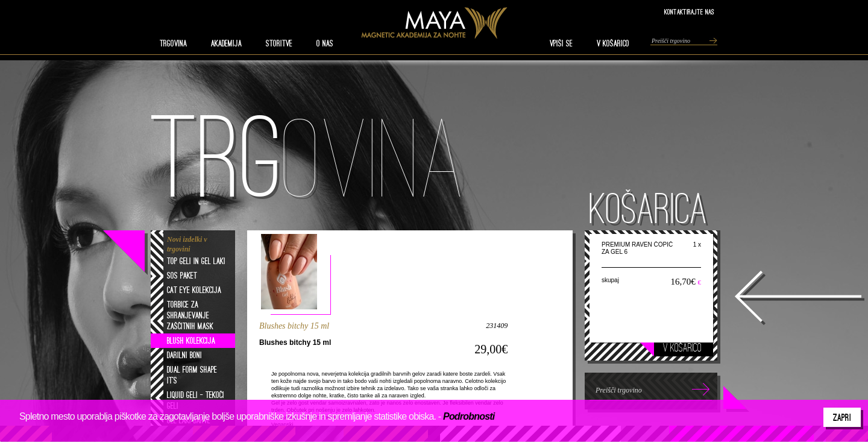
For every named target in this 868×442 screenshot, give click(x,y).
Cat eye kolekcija (194, 290)
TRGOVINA (173, 43)
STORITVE (279, 43)
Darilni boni (184, 355)
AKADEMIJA (226, 43)
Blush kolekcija (191, 341)
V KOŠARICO (613, 43)
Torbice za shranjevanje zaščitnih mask (190, 315)
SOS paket (182, 276)
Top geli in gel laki (196, 261)
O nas (325, 43)
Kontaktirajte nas (689, 12)
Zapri (842, 417)
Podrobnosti (469, 416)
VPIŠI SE (561, 43)
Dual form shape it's (192, 375)
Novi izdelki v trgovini (187, 244)
